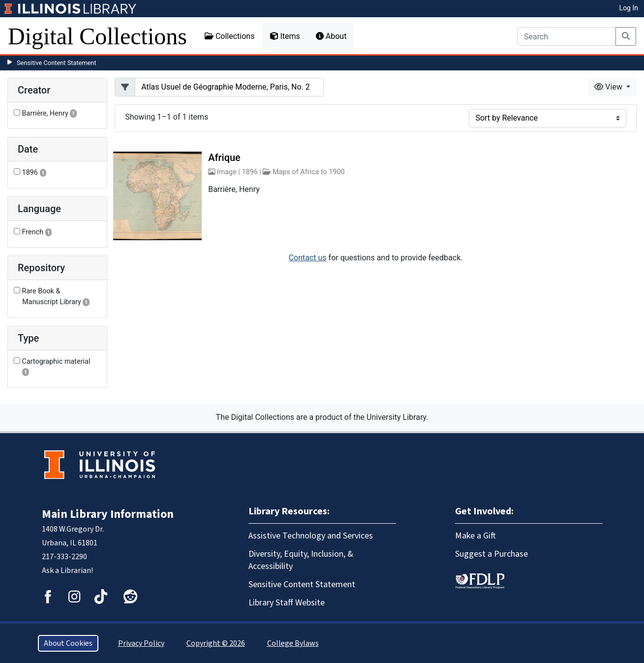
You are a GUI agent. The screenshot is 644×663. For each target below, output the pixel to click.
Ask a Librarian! (67, 570)
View (609, 87)
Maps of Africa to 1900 (309, 172)
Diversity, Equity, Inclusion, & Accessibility (301, 560)
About (331, 36)
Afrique (224, 158)
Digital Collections (97, 36)
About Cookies (68, 643)
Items (285, 36)
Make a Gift (475, 536)
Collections (230, 36)
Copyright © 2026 (216, 643)
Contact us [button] (308, 258)
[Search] (567, 36)
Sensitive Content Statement (57, 63)
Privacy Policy (141, 643)
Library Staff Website (287, 603)
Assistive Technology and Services (311, 536)
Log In (629, 8)
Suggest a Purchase (491, 554)
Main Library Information (108, 514)
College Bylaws (293, 643)
